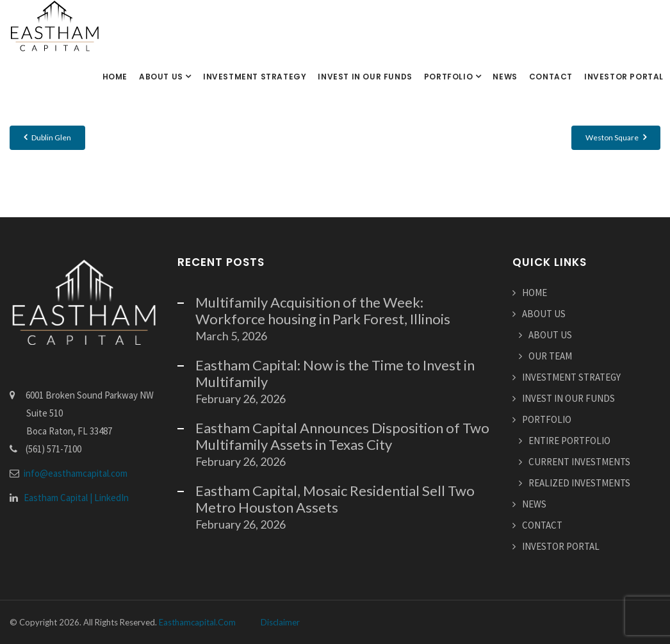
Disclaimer (280, 622)
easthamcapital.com (197, 622)
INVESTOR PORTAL (624, 77)
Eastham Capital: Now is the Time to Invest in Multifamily (335, 373)
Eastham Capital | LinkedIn (76, 498)
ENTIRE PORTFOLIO (569, 441)
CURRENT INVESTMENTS (579, 462)
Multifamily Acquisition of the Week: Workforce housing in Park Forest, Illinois (323, 310)
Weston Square (616, 137)
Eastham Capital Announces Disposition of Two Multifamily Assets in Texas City (342, 436)
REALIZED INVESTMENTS (579, 483)
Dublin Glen (47, 137)
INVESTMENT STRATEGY (255, 77)
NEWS (505, 77)
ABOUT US (162, 77)
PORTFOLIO (450, 77)
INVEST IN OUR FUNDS (365, 77)
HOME (115, 77)
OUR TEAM (550, 356)
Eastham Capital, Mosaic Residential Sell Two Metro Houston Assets (335, 499)
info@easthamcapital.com (76, 473)
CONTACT (551, 77)
